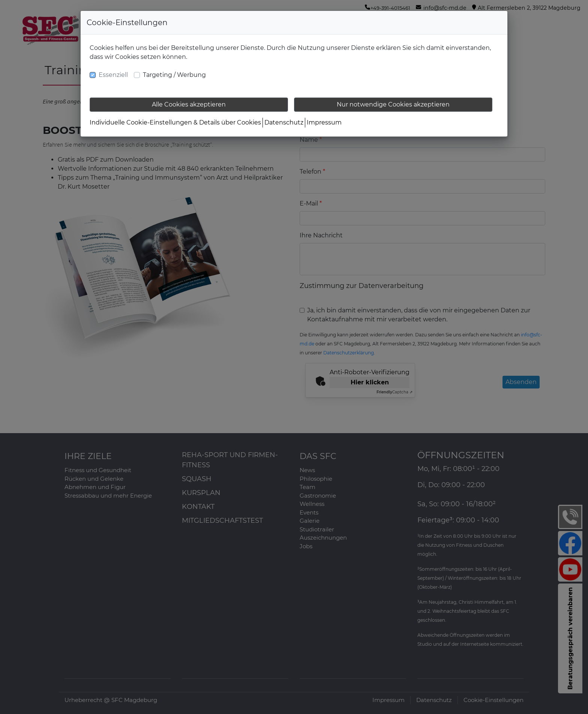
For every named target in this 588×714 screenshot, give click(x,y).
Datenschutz (284, 122)
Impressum (324, 122)
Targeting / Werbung (174, 75)
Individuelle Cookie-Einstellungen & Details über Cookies (175, 122)
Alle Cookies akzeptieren (189, 104)
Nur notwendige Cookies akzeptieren (393, 104)
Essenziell (113, 75)
